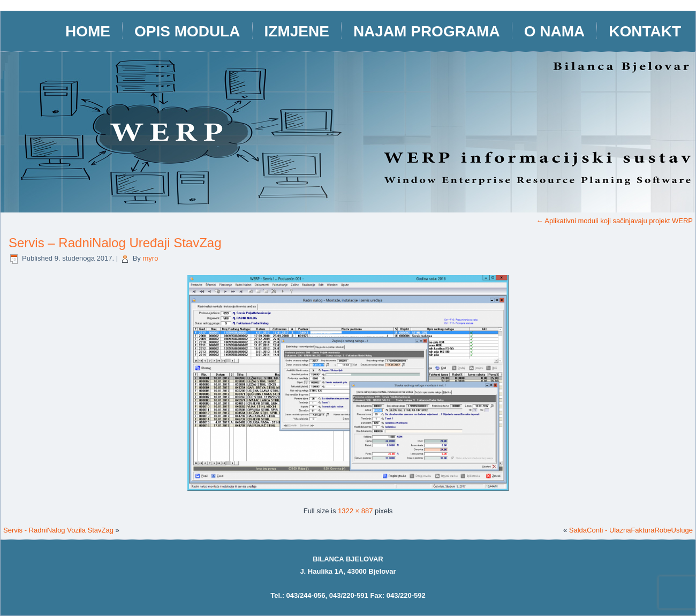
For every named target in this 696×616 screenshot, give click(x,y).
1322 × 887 (355, 511)
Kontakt (645, 31)
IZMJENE (297, 31)
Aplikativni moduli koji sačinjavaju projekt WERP (614, 221)
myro (150, 258)
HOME (88, 31)
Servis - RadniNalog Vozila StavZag (58, 530)
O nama (555, 31)
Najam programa (427, 31)
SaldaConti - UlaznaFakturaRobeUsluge (631, 530)
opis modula (187, 31)
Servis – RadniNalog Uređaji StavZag (115, 243)
